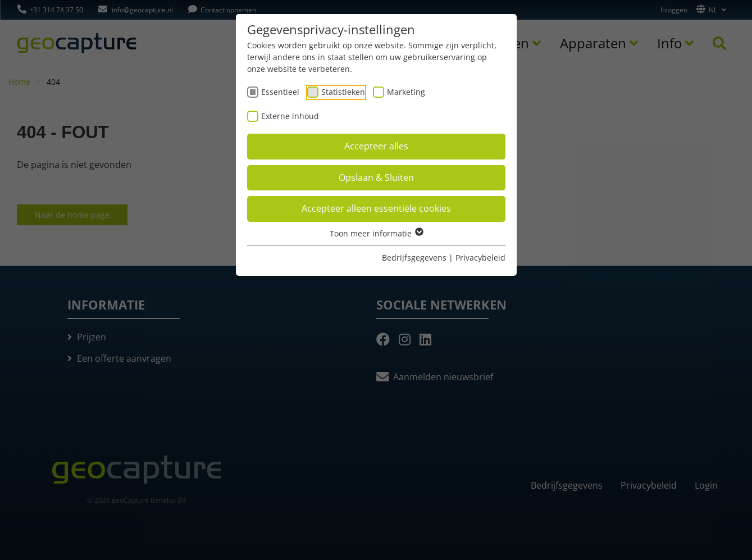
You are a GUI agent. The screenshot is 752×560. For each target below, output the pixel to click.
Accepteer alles (376, 146)
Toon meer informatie (376, 233)
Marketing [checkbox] (406, 92)
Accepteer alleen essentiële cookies (376, 208)
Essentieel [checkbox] (280, 92)
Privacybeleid (480, 258)
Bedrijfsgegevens (414, 258)
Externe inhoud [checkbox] (290, 116)
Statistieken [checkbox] (343, 92)
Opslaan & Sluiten (376, 177)
